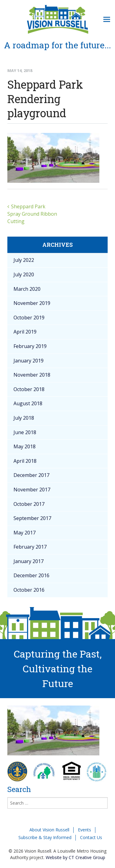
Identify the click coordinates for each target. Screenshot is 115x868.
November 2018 (32, 375)
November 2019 (32, 303)
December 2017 (31, 475)
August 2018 (28, 403)
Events (84, 830)
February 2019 (30, 346)
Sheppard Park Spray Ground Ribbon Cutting (32, 214)
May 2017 (25, 533)
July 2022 (24, 260)
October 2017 (29, 504)
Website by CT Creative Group (75, 857)
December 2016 (31, 575)
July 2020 (24, 274)
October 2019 (29, 318)
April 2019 (25, 332)
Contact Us (91, 837)
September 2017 (32, 518)
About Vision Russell (49, 830)
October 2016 (29, 590)
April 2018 (25, 461)
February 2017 (30, 547)
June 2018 (25, 432)
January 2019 (29, 361)
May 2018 (25, 446)
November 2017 (32, 490)
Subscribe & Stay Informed (45, 837)
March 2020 (27, 289)
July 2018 (24, 418)
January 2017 (29, 561)
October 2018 (29, 389)
